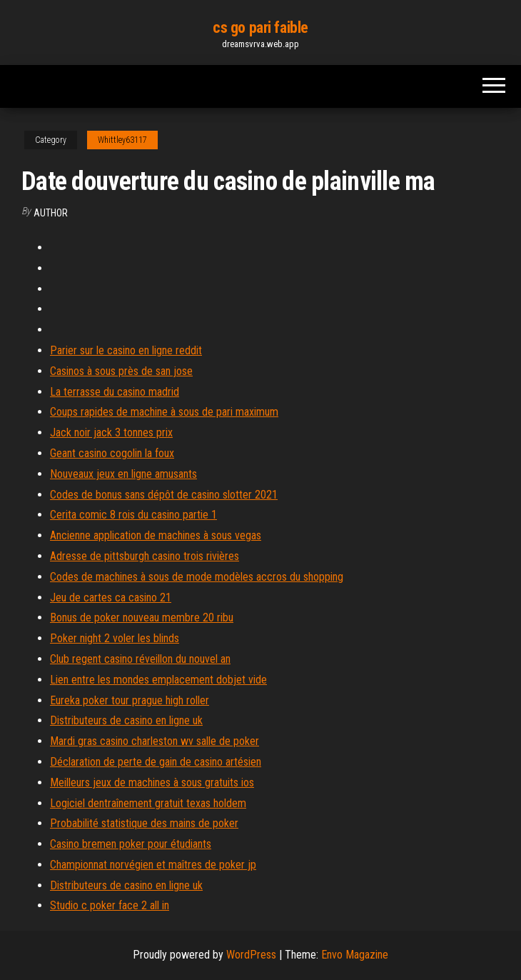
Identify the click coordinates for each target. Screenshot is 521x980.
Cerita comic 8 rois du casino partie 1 (133, 515)
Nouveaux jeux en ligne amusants (123, 474)
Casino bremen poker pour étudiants (131, 844)
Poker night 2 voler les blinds (115, 638)
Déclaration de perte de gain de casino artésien (156, 762)
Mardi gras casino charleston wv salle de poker (155, 741)
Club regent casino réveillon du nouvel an (140, 659)
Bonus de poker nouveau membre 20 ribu (142, 617)
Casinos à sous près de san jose (121, 371)
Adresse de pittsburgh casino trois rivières (145, 556)
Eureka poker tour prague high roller (130, 700)
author (51, 213)
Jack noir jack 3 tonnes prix (111, 432)
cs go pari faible (260, 27)
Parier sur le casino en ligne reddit (126, 350)
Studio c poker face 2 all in (110, 905)
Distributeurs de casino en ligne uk (126, 720)
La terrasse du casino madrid (115, 392)
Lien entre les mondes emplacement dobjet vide (158, 680)
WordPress (251, 955)
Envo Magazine (355, 955)
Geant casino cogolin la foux (112, 453)
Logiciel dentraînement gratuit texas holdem (148, 803)
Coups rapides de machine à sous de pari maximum (164, 412)
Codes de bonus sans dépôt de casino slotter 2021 (164, 495)
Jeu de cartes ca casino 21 (111, 597)
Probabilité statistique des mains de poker (144, 823)
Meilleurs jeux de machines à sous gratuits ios (152, 782)
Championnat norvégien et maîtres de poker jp (153, 865)
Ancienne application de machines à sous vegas (156, 535)
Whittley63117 (122, 140)
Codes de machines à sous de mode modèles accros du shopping (197, 577)
